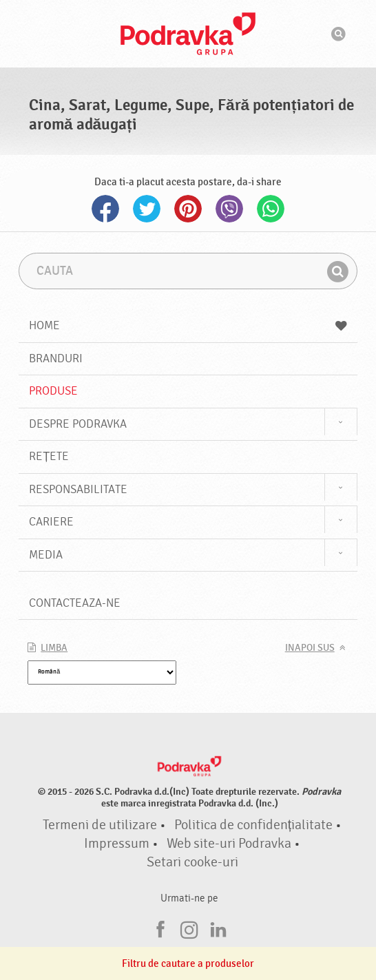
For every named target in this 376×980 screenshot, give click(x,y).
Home (188, 325)
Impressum (117, 844)
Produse (53, 391)
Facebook (105, 209)
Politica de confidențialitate (253, 825)
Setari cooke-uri (192, 862)
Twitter (147, 209)
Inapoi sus (310, 648)
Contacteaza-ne (75, 603)
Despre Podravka (78, 424)
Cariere (51, 522)
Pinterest (188, 209)
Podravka (188, 34)
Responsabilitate (78, 489)
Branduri (56, 358)
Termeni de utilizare (100, 825)
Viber (229, 209)
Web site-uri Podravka (229, 844)
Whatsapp (271, 209)
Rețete (49, 456)
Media (46, 555)
